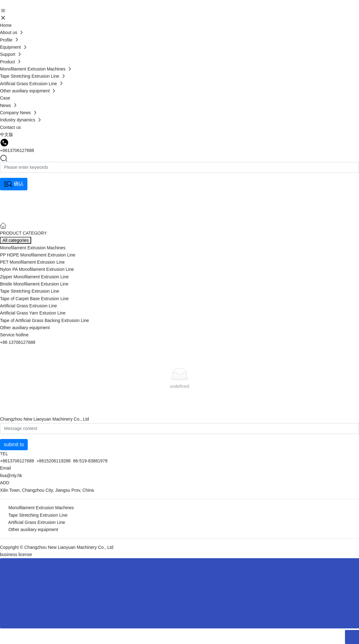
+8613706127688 (17, 150)
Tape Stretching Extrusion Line (38, 515)
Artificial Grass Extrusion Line (37, 522)
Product (22, 205)
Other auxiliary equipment (33, 529)
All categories (16, 240)
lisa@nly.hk (11, 476)
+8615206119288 (53, 461)
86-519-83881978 (90, 461)
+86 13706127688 (18, 342)
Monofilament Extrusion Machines (41, 508)
